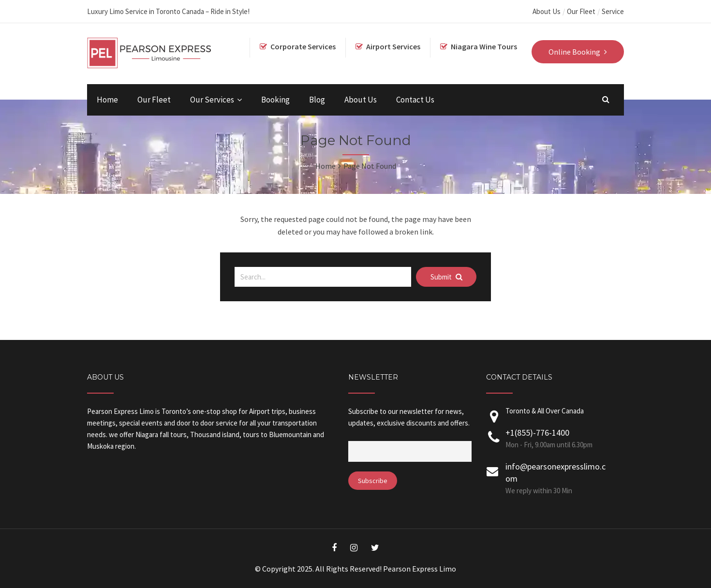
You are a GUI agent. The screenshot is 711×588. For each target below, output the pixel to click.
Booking (275, 100)
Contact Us (415, 100)
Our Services (212, 100)
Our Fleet (581, 11)
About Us (547, 11)
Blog (317, 100)
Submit (446, 277)
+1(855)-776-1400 (537, 433)
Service (613, 11)
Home (107, 100)
